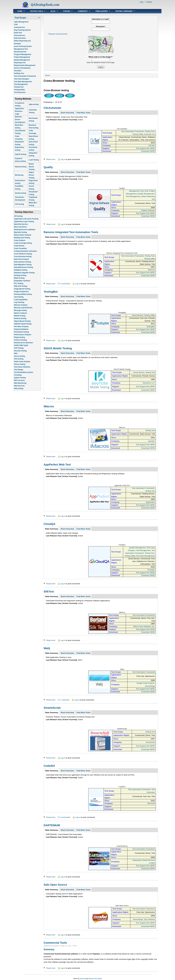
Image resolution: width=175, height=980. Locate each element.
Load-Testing (34, 160)
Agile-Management (21, 22)
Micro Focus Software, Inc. (144, 626)
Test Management (133, 196)
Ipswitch (152, 441)
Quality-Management (22, 60)
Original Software (148, 210)
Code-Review (19, 246)
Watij (47, 648)
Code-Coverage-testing (23, 243)
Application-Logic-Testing (24, 222)
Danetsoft (82, 979)
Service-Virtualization (22, 68)
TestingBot (51, 292)
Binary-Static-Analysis (23, 235)
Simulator (18, 71)
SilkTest (49, 592)
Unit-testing (20, 204)
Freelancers (101, 11)
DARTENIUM (52, 825)
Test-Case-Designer (22, 79)
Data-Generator (20, 38)
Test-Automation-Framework (25, 76)
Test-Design (19, 370)
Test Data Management (145, 556)
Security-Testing (20, 351)
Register (149, 2)
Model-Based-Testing (32, 167)
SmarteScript (52, 708)
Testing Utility (137, 134)
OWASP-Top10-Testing (23, 324)
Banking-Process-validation (25, 230)
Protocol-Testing (20, 340)
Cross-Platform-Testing (23, 254)
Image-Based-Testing (22, 289)
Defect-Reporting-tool (22, 41)
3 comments (65, 284)
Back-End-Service (21, 224)
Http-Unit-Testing (21, 286)
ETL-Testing (19, 283)
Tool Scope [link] (20, 18)
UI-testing (18, 375)
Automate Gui (149, 134)
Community (82, 11)
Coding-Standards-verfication (25, 251)
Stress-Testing (20, 364)
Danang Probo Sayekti (95, 979)
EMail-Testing (19, 278)
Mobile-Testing (20, 316)
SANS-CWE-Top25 (21, 345)
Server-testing (20, 356)
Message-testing (20, 310)
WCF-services (19, 380)
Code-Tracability (20, 248)
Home (19, 11)
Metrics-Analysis (20, 313)
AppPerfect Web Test (57, 465)
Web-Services (19, 386)
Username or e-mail (101, 19)
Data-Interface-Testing (23, 262)
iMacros (49, 406)
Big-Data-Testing (20, 232)
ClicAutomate (52, 108)
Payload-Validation (21, 329)
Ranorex (151, 270)
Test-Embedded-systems (24, 372)
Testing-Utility (19, 90)
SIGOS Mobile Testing (58, 348)
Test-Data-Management (23, 82)
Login (141, 2)
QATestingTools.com (45, 5)
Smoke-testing (21, 193)
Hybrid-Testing (21, 154)
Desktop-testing (20, 275)
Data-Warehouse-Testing (23, 267)
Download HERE (148, 151)
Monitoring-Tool (20, 52)
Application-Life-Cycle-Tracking (26, 219)
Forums (66, 11)
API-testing (18, 216)
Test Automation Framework (133, 131)
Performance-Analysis (23, 335)
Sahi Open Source (55, 885)
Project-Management (22, 57)
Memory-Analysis (21, 305)
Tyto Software (149, 919)
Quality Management (146, 194)
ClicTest (152, 145)
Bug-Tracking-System (22, 30)
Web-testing (19, 388)
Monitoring (19, 175)
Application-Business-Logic (20, 111)
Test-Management (21, 84)
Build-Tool (18, 33)
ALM (16, 25)
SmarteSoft (150, 742)
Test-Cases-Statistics (22, 367)
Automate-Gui (19, 27)
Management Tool (136, 191)
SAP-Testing (19, 348)
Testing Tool (150, 131)
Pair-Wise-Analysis (21, 327)
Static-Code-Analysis (22, 362)
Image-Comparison (21, 292)
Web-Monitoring (20, 383)
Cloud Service (138, 315)
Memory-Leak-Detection (23, 308)
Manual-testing (21, 167)
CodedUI (49, 766)
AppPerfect (150, 502)
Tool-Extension (20, 92)
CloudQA (49, 524)
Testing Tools (36, 11)
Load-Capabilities (21, 300)
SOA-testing (19, 359)
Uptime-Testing (20, 378)
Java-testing (19, 297)
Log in (63, 159)
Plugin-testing (19, 337)
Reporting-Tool (20, 63)
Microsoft (151, 803)
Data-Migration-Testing (23, 265)
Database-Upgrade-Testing (24, 273)
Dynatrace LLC (149, 383)
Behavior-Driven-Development (20, 119)
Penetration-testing (21, 332)
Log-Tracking (19, 302)
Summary (49, 949)
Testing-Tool (19, 87)
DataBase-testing (21, 270)
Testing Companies (123, 11)
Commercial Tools (55, 943)
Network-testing (20, 318)
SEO (16, 353)
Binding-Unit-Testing (22, 238)
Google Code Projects (145, 683)
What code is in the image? (101, 57)
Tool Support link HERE (145, 148)
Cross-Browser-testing (23, 257)
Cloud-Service (20, 35)
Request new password (58, 34)
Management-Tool (21, 49)
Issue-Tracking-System (23, 46)
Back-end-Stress (20, 227)
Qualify (48, 167)
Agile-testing (34, 104)
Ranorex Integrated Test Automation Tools (71, 232)
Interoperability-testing (23, 294)
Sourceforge (150, 686)
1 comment (65, 700)
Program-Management (23, 54)
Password (101, 26)
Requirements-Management (25, 65)
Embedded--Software (22, 281)
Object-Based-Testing (22, 321)
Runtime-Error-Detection (23, 343)
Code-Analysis (20, 240)
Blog (52, 11)
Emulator (18, 44)
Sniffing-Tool (19, 73)
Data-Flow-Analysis (22, 259)
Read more (51, 159)
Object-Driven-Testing (32, 175)
